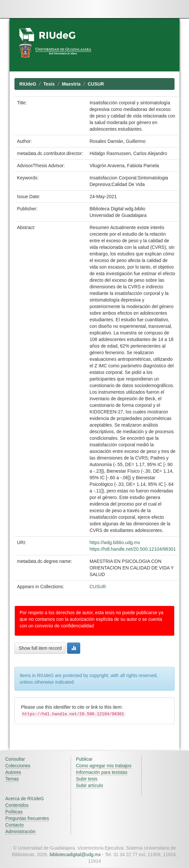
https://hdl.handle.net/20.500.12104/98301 (132, 549)
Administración (20, 831)
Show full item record (40, 648)
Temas (12, 779)
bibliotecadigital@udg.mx (75, 855)
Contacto (14, 825)
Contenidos (17, 805)
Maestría (71, 84)
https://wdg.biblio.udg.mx (115, 542)
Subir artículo (89, 785)
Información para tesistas (102, 772)
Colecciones (18, 766)
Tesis (49, 84)
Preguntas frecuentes (27, 818)
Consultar (15, 759)
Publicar (84, 759)
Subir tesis (87, 779)
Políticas (14, 812)
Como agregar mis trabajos (104, 766)
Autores (13, 772)
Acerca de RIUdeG (25, 799)
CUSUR (96, 84)
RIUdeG (28, 84)
